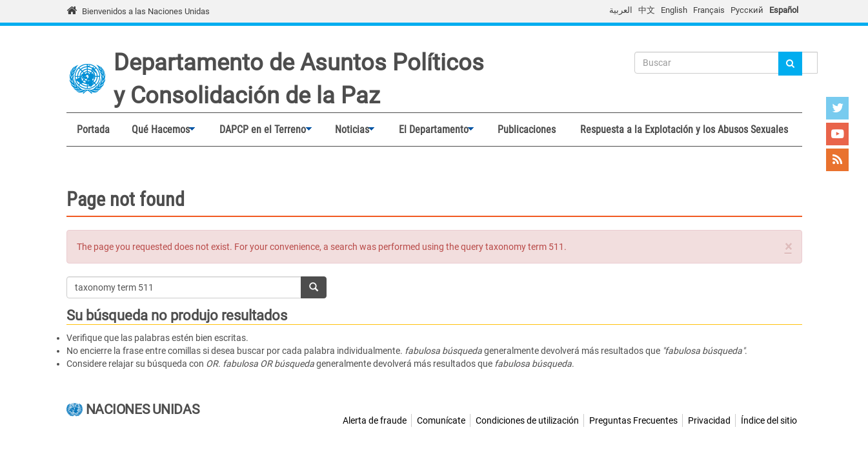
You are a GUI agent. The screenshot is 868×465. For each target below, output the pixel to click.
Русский (747, 10)
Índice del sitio (769, 420)
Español (784, 10)
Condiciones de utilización (527, 420)
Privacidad (709, 420)
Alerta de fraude (375, 420)
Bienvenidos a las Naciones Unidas (146, 11)
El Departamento (430, 130)
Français (709, 10)
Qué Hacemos (157, 130)
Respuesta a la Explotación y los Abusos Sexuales (684, 129)
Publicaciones (527, 129)
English (674, 10)
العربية (621, 10)
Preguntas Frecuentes (633, 420)
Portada (93, 129)
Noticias (349, 130)
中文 (647, 10)
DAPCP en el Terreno (260, 130)
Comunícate (441, 420)
